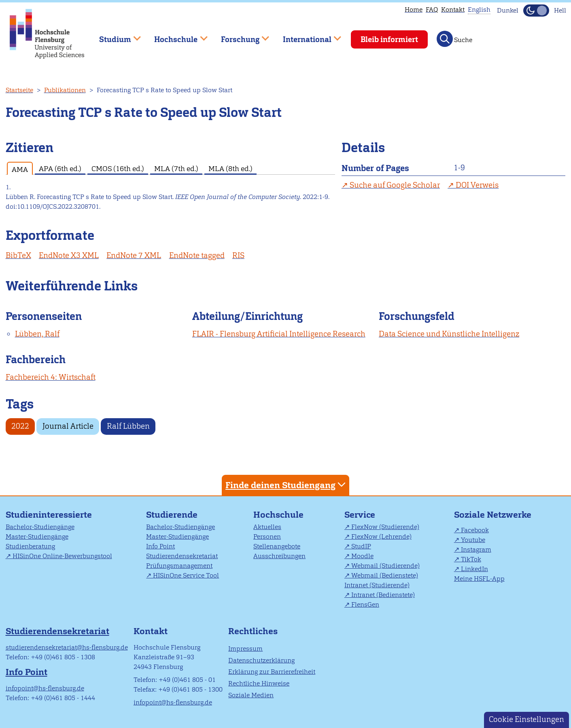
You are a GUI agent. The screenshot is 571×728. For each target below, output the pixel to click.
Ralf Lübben (128, 426)
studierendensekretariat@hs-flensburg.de (67, 647)
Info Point (160, 546)
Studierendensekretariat (182, 556)
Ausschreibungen (279, 556)
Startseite (19, 90)
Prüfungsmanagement (179, 566)
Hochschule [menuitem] (175, 36)
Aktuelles (267, 527)
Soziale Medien (251, 695)
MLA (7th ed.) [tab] (176, 168)
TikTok (471, 559)
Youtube (473, 540)
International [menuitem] (306, 36)
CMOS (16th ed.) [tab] (118, 168)
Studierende (172, 515)
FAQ (432, 10)
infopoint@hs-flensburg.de (45, 688)
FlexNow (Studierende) (385, 527)
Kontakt (453, 10)
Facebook (475, 530)
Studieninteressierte (49, 515)
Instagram (476, 549)
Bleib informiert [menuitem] (389, 39)
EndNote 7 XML (134, 255)
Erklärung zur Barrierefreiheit (272, 672)
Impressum (245, 649)
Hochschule (278, 515)
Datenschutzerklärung (261, 660)
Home (414, 10)
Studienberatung (30, 546)
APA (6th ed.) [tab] (60, 168)
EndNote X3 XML (69, 255)
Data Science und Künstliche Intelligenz (449, 334)
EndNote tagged (197, 255)
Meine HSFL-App (479, 579)
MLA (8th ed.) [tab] (230, 168)
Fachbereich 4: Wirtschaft (51, 377)
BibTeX (18, 255)
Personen (267, 536)
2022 (20, 426)
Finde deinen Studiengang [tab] (287, 485)
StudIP (361, 546)
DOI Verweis (477, 185)
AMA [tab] (20, 169)
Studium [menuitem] (114, 36)
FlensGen (365, 604)
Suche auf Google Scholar (395, 185)
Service (360, 515)
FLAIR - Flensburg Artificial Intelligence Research (279, 334)
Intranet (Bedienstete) (383, 595)
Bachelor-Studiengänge (40, 527)
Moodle (362, 556)
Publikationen (65, 90)
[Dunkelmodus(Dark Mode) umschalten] (536, 11)
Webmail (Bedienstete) (385, 575)
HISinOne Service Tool (186, 575)
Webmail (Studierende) (385, 566)
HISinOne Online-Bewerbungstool (62, 556)
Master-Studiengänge (37, 536)
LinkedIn (474, 569)
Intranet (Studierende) (377, 585)
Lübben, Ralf (37, 334)
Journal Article (68, 426)
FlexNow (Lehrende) (381, 536)
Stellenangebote (277, 546)
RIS (238, 255)
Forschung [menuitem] (239, 36)
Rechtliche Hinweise (259, 683)
